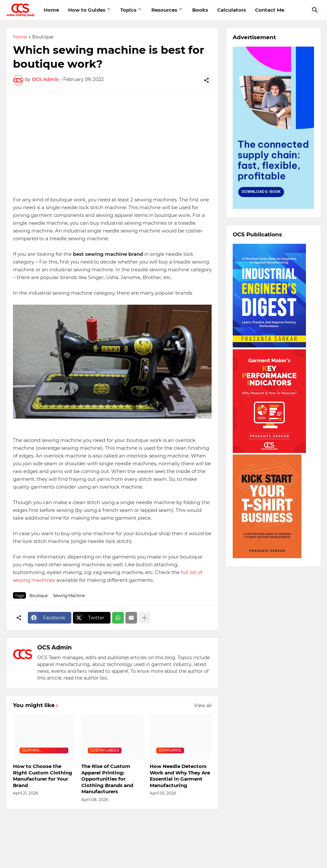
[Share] (206, 80)
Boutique (43, 37)
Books (200, 10)
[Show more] (145, 618)
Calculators (232, 10)
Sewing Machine (69, 596)
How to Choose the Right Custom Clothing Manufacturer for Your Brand (43, 776)
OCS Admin (54, 648)
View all (203, 705)
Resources (164, 10)
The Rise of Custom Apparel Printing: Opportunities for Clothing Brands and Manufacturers (107, 779)
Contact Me (270, 10)
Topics (128, 10)
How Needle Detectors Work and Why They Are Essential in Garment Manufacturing (180, 776)
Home (51, 10)
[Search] (315, 10)
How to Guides (87, 10)
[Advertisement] (112, 144)
